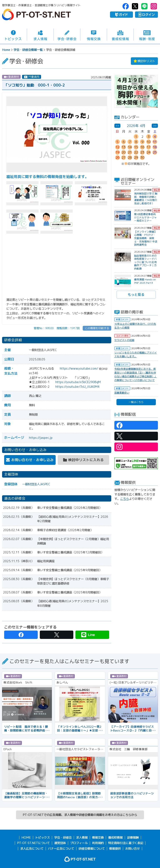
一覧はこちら (136, 402)
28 (130, 157)
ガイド (121, 15)
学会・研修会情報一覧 (28, 50)
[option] (136, 91)
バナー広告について (61, 849)
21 (130, 152)
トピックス (13, 35)
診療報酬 (133, 838)
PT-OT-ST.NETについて (33, 843)
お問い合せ (132, 849)
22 (136, 152)
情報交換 (94, 35)
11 (155, 142)
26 (117, 157)
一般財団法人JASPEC (36, 484)
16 (142, 147)
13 (124, 147)
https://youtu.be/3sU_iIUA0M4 (77, 387)
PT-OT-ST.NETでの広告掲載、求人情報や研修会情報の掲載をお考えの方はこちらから (80, 815)
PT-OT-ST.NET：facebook (126, 6)
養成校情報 (120, 35)
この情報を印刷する (97, 328)
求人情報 (40, 35)
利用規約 (98, 843)
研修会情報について (92, 849)
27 (124, 157)
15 (136, 147)
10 (149, 142)
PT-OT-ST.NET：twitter (135, 6)
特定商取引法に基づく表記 (126, 843)
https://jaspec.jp (41, 438)
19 (117, 152)
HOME (26, 838)
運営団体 (60, 843)
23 (142, 152)
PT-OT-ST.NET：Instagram (154, 6)
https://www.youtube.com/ (79, 369)
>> (155, 125)
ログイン (146, 15)
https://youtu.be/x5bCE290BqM (78, 382)
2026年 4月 (136, 126)
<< (117, 125)
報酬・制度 (147, 35)
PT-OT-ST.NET (36, 14)
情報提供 (115, 849)
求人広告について (32, 849)
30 (142, 157)
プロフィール (79, 843)
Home (6, 50)
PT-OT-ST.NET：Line (144, 6)
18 (155, 147)
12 (117, 147)
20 (124, 152)
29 (136, 157)
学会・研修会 (67, 35)
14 (130, 147)
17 (149, 147)
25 (155, 152)
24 (149, 152)
